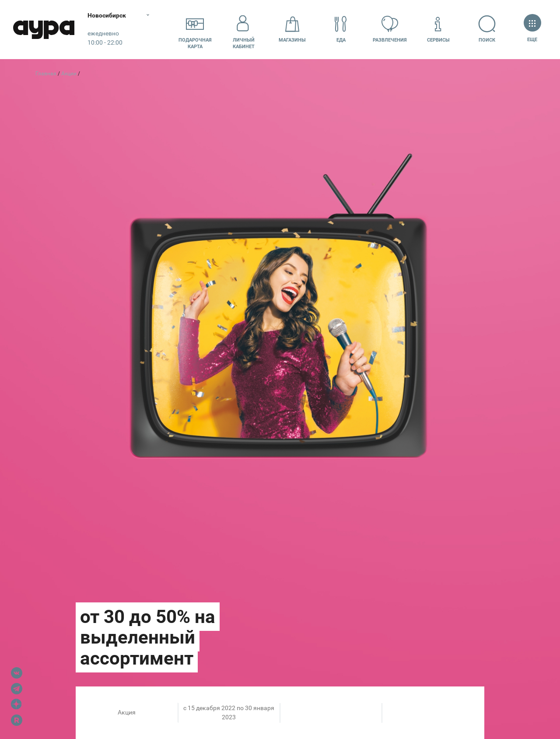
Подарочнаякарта (195, 29)
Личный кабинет (244, 29)
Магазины (292, 29)
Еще (532, 29)
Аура (44, 30)
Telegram (17, 689)
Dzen (17, 704)
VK (17, 673)
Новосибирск (107, 15)
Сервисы (438, 29)
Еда (341, 29)
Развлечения (390, 29)
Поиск (487, 29)
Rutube (17, 720)
